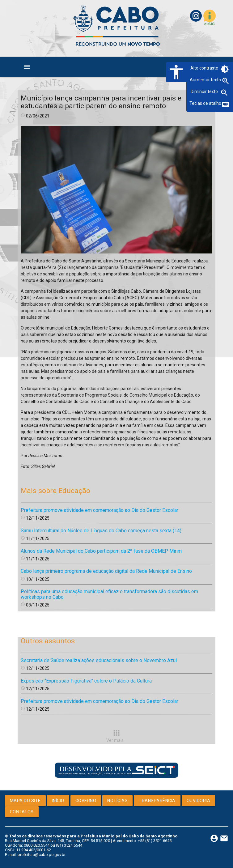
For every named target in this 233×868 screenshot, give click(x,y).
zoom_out (224, 93)
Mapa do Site (25, 801)
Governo (86, 801)
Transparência (157, 801)
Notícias (117, 801)
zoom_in (226, 81)
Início (58, 801)
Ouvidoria (199, 801)
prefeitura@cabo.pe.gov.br (42, 855)
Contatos (22, 812)
